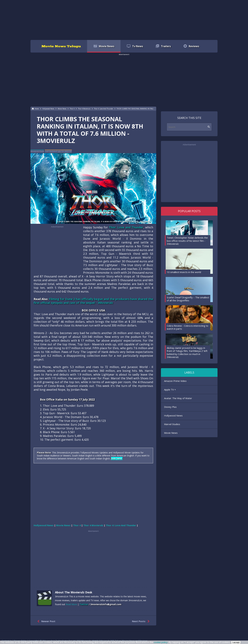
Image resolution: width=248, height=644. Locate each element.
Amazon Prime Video (175, 381)
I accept (236, 642)
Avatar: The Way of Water (178, 398)
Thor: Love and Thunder (126, 227)
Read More (71, 604)
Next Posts (141, 621)
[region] (124, 20)
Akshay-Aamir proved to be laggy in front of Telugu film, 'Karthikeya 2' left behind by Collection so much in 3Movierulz (187, 353)
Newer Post (46, 621)
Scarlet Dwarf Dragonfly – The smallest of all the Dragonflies (188, 299)
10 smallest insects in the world (184, 272)
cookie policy (161, 642)
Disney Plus (170, 407)
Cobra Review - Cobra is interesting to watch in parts (187, 327)
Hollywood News (173, 415)
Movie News (171, 433)
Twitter (84, 604)
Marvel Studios (172, 424)
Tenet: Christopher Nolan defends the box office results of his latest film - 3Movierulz (187, 241)
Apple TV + (170, 390)
